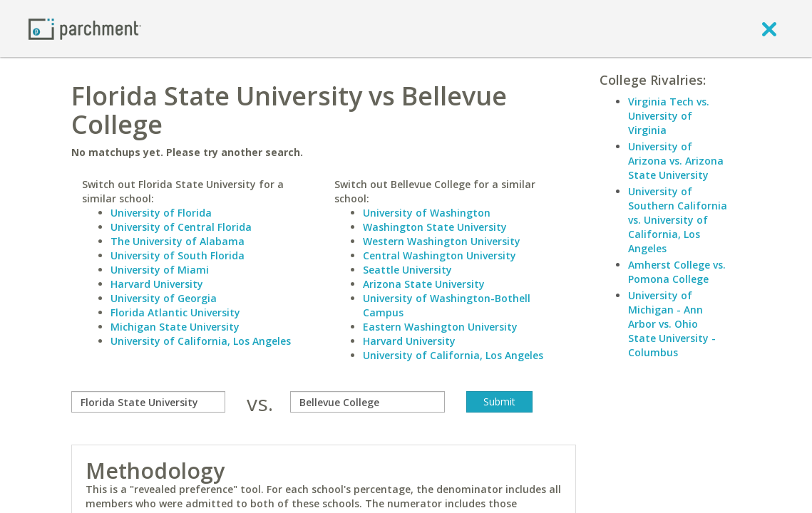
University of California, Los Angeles (201, 341)
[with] (367, 402)
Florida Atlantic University (175, 312)
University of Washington (427, 213)
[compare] (148, 402)
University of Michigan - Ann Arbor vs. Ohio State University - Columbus (672, 324)
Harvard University (157, 284)
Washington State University (435, 227)
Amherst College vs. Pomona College (677, 272)
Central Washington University (440, 255)
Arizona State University (424, 284)
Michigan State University (175, 327)
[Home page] (85, 28)
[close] (769, 28)
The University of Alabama (178, 241)
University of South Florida (178, 255)
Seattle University (407, 270)
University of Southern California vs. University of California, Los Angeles (678, 220)
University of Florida (161, 213)
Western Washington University (442, 241)
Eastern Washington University (440, 327)
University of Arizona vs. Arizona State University (676, 161)
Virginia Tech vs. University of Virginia (669, 116)
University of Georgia (164, 298)
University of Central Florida (181, 227)
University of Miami (160, 270)
